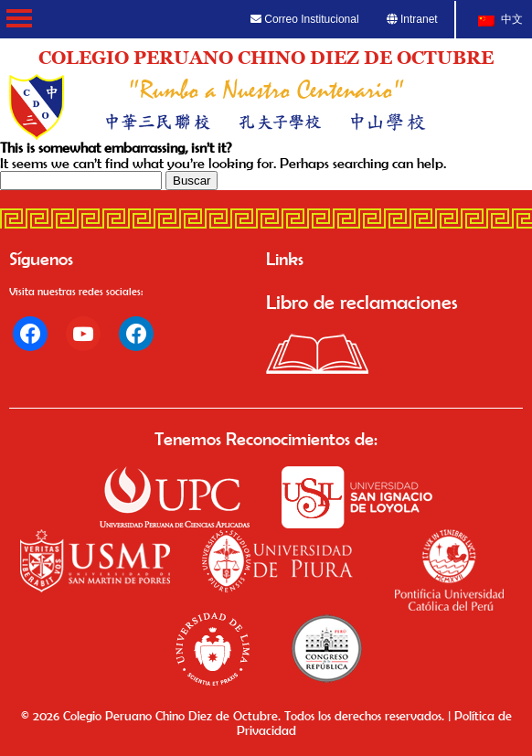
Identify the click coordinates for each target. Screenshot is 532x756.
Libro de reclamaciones (362, 302)
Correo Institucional (305, 19)
